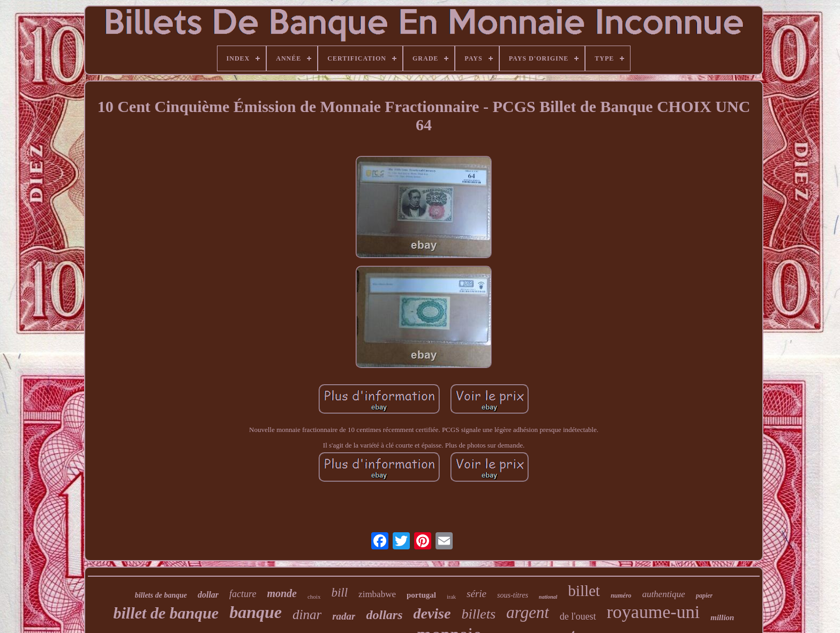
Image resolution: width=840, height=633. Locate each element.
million (722, 617)
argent (528, 612)
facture (243, 594)
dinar (307, 615)
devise (432, 613)
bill (339, 593)
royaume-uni (654, 612)
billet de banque (166, 613)
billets (478, 614)
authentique (664, 594)
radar (344, 616)
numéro (621, 595)
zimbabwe (377, 594)
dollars (384, 615)
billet (584, 591)
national (548, 597)
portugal (421, 595)
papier (704, 595)
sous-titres (513, 595)
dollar (208, 595)
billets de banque (161, 595)
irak (451, 597)
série (477, 594)
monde (282, 593)
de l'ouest (578, 616)
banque (256, 612)
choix (314, 597)
